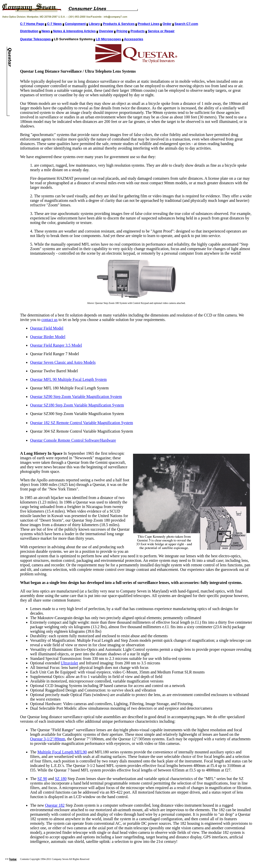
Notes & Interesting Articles (74, 31)
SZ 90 (42, 779)
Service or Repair (161, 31)
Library (94, 24)
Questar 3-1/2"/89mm (48, 739)
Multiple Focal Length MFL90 (62, 752)
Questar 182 (55, 805)
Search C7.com (186, 24)
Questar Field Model (47, 328)
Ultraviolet (69, 663)
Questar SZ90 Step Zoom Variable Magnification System (76, 397)
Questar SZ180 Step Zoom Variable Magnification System (77, 405)
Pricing (122, 31)
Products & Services (119, 24)
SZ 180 (61, 779)
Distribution (29, 31)
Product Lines (149, 24)
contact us (49, 320)
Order (167, 24)
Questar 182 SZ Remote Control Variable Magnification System (82, 423)
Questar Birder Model (48, 337)
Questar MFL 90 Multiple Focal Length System (68, 379)
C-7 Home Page (32, 24)
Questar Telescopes (36, 39)
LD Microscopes (108, 39)
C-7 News (55, 24)
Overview (106, 31)
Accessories (134, 39)
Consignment (75, 24)
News (46, 31)
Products (138, 31)
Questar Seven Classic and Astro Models (63, 362)
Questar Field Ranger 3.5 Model (56, 345)
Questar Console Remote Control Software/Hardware (73, 440)
